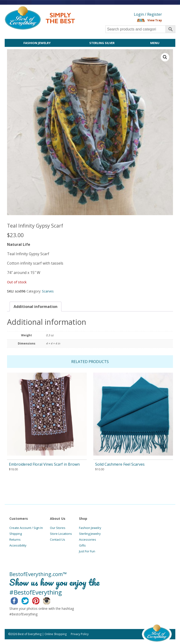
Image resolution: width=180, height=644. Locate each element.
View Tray (155, 20)
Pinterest (39, 600)
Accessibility (18, 545)
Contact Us (58, 539)
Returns (15, 539)
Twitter (29, 600)
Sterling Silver (102, 43)
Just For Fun (87, 551)
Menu (155, 43)
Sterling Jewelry (90, 534)
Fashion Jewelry (37, 43)
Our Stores (58, 528)
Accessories (88, 539)
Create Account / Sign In (26, 528)
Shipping (16, 534)
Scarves (48, 291)
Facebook (18, 600)
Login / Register (148, 14)
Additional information (36, 307)
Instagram (50, 600)
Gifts (82, 545)
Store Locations (61, 534)
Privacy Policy (80, 634)
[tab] (36, 307)
